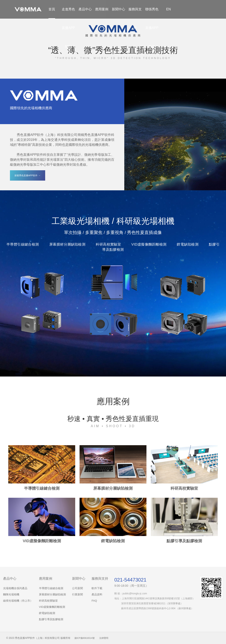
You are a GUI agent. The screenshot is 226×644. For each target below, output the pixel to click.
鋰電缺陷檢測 (47, 613)
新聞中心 (118, 9)
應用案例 (102, 9)
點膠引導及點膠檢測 (51, 619)
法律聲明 (106, 638)
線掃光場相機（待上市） (18, 601)
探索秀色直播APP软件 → (28, 175)
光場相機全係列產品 (15, 588)
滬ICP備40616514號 (86, 638)
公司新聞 (77, 588)
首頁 (52, 9)
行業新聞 (77, 594)
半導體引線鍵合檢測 (51, 588)
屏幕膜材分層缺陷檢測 (52, 594)
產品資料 (97, 594)
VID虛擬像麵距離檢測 (52, 607)
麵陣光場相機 (11, 594)
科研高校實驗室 (48, 601)
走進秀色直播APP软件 (68, 28)
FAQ (94, 601)
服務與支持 (135, 19)
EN (168, 9)
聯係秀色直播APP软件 (152, 28)
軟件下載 (97, 588)
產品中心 (85, 9)
